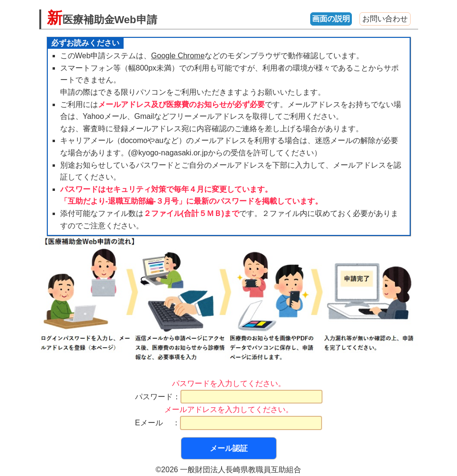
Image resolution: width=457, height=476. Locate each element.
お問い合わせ (385, 19)
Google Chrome (178, 56)
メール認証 (229, 448)
